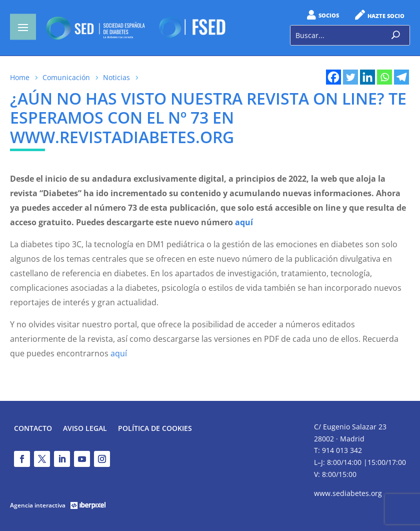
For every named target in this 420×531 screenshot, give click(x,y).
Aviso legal (85, 429)
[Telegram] (401, 77)
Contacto (33, 429)
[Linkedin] (367, 77)
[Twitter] (350, 77)
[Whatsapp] (384, 77)
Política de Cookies (155, 429)
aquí (119, 353)
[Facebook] (333, 77)
